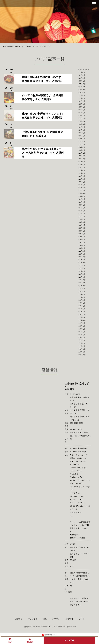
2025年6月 (81, 101)
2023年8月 (81, 165)
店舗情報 (69, 619)
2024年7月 (81, 133)
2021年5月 (81, 242)
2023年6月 (81, 170)
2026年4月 (81, 72)
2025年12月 (82, 84)
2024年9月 (81, 127)
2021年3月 (81, 248)
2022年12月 (82, 188)
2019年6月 (81, 297)
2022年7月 (81, 202)
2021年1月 (81, 254)
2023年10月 (82, 159)
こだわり (18, 619)
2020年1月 (81, 277)
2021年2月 (81, 251)
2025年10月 (82, 90)
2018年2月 (81, 343)
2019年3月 (81, 306)
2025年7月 (81, 98)
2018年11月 (82, 317)
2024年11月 (82, 121)
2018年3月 (81, 340)
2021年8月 (81, 234)
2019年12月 (82, 280)
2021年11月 (82, 225)
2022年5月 (81, 208)
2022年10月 (82, 193)
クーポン (56, 619)
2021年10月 (82, 228)
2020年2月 (81, 274)
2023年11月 (82, 156)
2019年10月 (82, 286)
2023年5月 (81, 173)
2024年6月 (81, 136)
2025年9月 (81, 93)
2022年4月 (81, 211)
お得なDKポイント (49, 635)
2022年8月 (81, 199)
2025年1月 (81, 116)
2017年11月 (82, 352)
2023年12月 (82, 153)
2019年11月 (82, 283)
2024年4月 (81, 141)
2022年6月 (81, 205)
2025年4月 (81, 107)
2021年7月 (81, 237)
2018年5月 (81, 335)
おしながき (33, 619)
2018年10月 (82, 320)
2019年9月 (81, 288)
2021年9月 (81, 231)
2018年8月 (81, 326)
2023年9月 (81, 162)
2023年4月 (81, 176)
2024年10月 (82, 124)
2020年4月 (81, 268)
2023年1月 (81, 185)
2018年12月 (82, 314)
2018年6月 (81, 332)
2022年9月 (81, 196)
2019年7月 (81, 294)
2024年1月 (81, 150)
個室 (45, 619)
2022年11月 (82, 190)
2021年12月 (82, 222)
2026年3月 (81, 75)
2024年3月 (81, 144)
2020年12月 (82, 257)
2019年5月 (81, 300)
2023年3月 (81, 179)
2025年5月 (81, 104)
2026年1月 (81, 81)
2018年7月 (81, 329)
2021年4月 (81, 245)
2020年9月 (81, 265)
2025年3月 (81, 110)
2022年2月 (81, 216)
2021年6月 (81, 240)
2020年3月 (81, 271)
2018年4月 (81, 338)
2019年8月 (81, 291)
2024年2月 (81, 147)
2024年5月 (81, 139)
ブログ (82, 619)
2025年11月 (82, 87)
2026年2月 (81, 78)
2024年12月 (82, 118)
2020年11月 (82, 260)
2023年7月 (81, 167)
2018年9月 (81, 323)
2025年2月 (81, 113)
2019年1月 (81, 312)
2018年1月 (81, 346)
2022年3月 (81, 214)
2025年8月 (81, 95)
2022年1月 (81, 219)
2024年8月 (81, 130)
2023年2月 (81, 182)
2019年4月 (81, 303)
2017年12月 (82, 349)
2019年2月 (81, 309)
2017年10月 (82, 355)
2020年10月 (82, 263)
